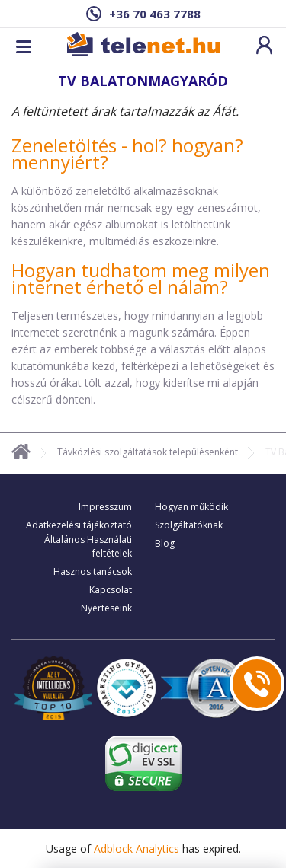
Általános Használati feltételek (88, 546)
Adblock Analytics (137, 849)
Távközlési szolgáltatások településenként (148, 452)
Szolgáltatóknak (189, 525)
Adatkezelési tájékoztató (79, 525)
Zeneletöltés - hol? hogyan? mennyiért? (127, 153)
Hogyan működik (191, 507)
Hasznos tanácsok (93, 571)
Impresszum (105, 507)
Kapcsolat (111, 590)
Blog (165, 543)
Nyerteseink (106, 608)
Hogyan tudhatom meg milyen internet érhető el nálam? (141, 278)
